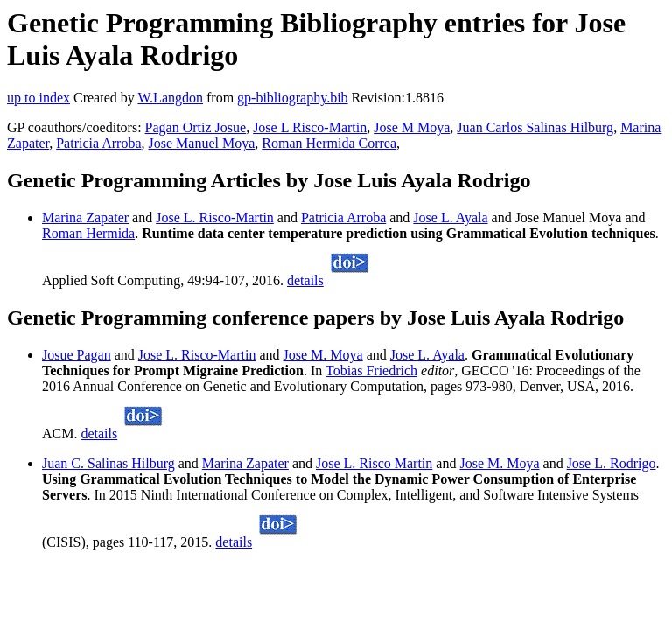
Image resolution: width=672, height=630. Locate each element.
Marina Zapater (85, 217)
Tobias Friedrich (371, 371)
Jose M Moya (412, 127)
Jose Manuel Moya (202, 143)
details (305, 280)
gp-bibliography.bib (293, 98)
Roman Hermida (88, 233)
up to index (38, 98)
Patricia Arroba (98, 143)
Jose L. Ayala (450, 217)
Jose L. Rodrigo (612, 463)
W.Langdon (170, 98)
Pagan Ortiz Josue (196, 127)
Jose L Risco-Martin (310, 127)
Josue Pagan (77, 355)
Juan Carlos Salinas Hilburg (535, 127)
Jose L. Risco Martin (374, 463)
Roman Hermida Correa (329, 143)
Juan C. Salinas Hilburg (108, 463)
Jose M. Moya (323, 355)
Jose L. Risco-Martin (215, 217)
